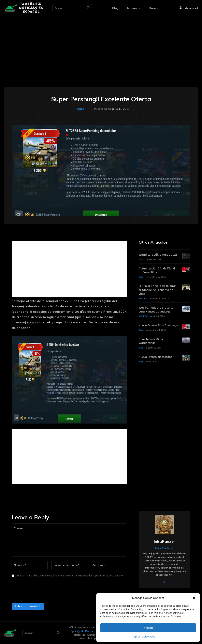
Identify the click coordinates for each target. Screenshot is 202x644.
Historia (143, 298)
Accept (148, 628)
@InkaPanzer (86, 631)
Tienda (80, 109)
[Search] (88, 8)
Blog (141, 259)
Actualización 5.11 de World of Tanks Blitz (157, 270)
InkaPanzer (164, 541)
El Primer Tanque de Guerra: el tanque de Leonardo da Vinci (157, 290)
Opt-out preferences (144, 637)
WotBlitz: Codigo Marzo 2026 (158, 255)
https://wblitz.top (164, 548)
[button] (194, 598)
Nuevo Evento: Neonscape (155, 357)
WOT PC (143, 316)
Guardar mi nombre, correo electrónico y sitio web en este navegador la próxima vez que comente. (70, 576)
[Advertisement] (101, 46)
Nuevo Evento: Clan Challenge (158, 325)
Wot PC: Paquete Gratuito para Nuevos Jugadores (156, 310)
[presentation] (40, 591)
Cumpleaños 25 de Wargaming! (151, 341)
